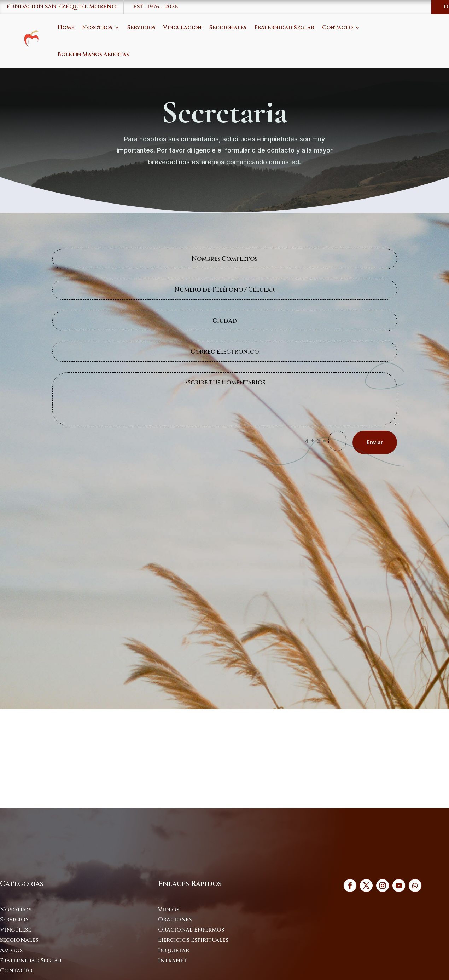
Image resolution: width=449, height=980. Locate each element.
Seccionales (228, 27)
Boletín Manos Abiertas (93, 54)
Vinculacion (182, 27)
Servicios (141, 27)
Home (66, 27)
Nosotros (97, 27)
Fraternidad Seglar (284, 27)
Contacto (337, 27)
